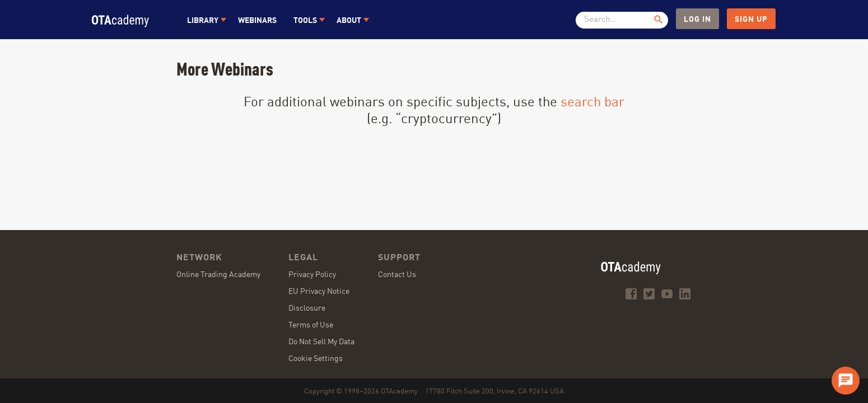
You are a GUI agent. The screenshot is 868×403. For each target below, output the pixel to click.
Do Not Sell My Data (321, 342)
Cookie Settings (316, 359)
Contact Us (397, 275)
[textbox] (618, 20)
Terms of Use (311, 325)
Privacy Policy (312, 275)
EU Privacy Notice (319, 292)
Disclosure (307, 308)
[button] (204, 20)
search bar (592, 103)
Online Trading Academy (218, 275)
